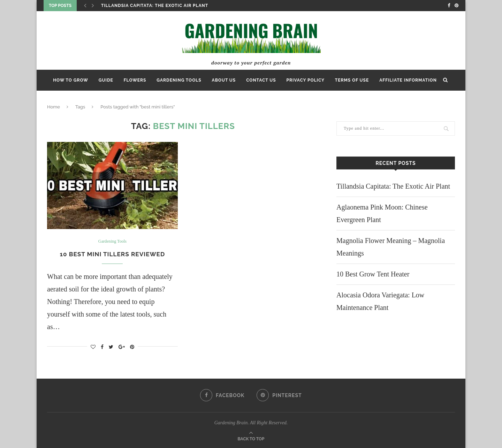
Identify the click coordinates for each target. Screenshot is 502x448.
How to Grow (71, 80)
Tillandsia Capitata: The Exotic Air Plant (155, 6)
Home (54, 107)
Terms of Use (352, 80)
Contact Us (261, 80)
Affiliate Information (408, 80)
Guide (106, 80)
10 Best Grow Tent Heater (373, 274)
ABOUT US (224, 80)
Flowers (135, 80)
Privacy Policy (306, 80)
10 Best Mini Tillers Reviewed (112, 254)
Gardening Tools (179, 80)
